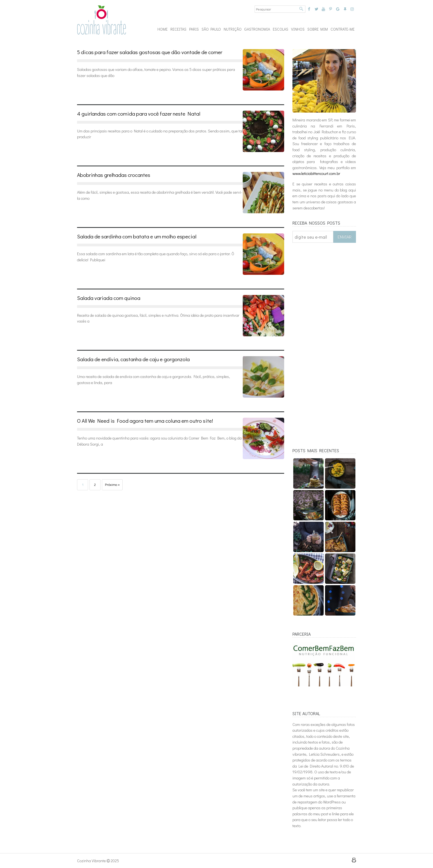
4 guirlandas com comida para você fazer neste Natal (139, 114)
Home (163, 29)
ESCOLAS (281, 29)
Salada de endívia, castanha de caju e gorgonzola (133, 359)
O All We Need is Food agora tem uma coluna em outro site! (145, 421)
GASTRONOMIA (257, 29)
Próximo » (112, 484)
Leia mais (95, 88)
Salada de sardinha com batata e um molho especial (137, 236)
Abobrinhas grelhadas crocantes (114, 175)
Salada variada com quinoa (109, 298)
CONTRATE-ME (343, 29)
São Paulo (211, 29)
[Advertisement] (324, 349)
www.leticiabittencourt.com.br (316, 173)
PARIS (194, 29)
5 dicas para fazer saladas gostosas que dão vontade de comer (150, 52)
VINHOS (298, 29)
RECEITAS (178, 29)
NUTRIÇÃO (233, 29)
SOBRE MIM (318, 29)
